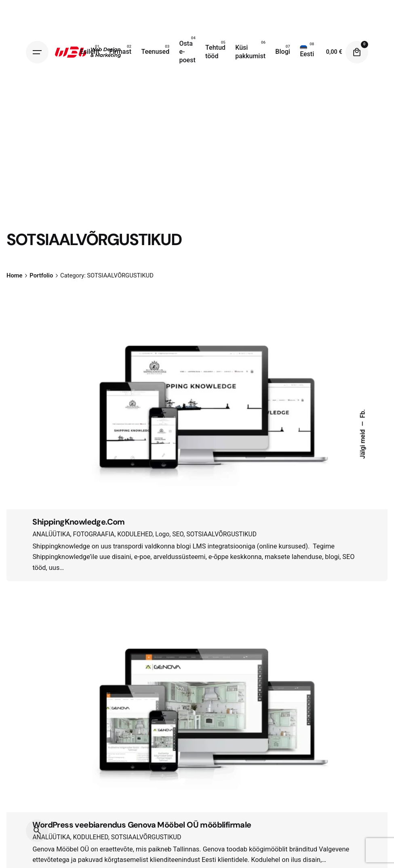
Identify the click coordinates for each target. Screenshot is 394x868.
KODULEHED (135, 534)
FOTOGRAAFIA (94, 534)
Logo (162, 534)
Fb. (363, 414)
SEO (178, 534)
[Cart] (357, 52)
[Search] (37, 831)
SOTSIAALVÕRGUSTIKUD (221, 534)
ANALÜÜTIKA (51, 534)
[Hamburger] (37, 52)
